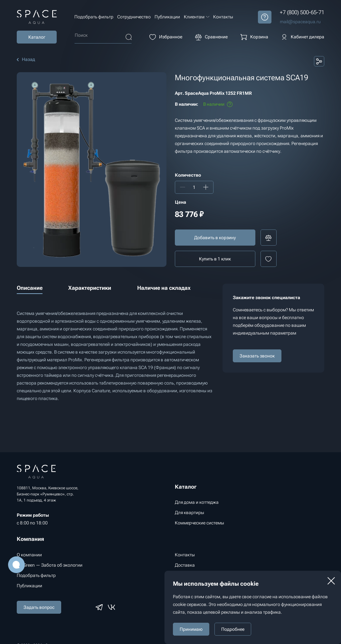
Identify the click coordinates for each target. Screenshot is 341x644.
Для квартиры (189, 512)
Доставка (185, 565)
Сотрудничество (134, 17)
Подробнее (233, 629)
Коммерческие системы (199, 523)
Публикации (167, 17)
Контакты (223, 17)
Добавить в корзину (215, 238)
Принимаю (191, 629)
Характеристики (90, 288)
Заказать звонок (257, 356)
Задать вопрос (39, 607)
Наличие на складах (164, 288)
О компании (29, 555)
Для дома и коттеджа (197, 502)
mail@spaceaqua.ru (300, 22)
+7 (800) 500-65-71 (302, 12)
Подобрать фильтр (94, 17)
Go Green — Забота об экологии (50, 565)
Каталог (37, 37)
